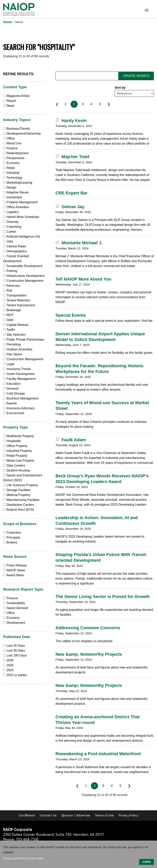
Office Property (15, 446)
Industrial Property (18, 451)
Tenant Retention (17, 300)
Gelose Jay (70, 207)
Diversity (11, 222)
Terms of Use (104, 816)
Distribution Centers (19, 505)
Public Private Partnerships (24, 340)
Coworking (12, 227)
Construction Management (23, 281)
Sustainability (14, 603)
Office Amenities (16, 207)
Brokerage (12, 310)
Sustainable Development (23, 266)
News (9, 106)
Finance (10, 148)
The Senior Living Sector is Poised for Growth (103, 597)
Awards (10, 403)
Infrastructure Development (24, 276)
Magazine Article (16, 96)
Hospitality (12, 441)
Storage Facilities (17, 490)
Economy (11, 163)
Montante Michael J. (79, 243)
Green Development (19, 374)
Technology (13, 178)
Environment (14, 413)
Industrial (11, 173)
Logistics (11, 212)
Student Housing (16, 470)
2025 (10, 665)
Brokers (10, 542)
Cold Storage (14, 393)
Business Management (21, 398)
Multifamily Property (19, 436)
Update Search (136, 76)
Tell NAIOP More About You (83, 279)
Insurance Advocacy (19, 408)
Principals (12, 537)
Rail (8, 290)
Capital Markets (16, 325)
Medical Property (17, 495)
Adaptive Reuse (16, 192)
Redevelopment (16, 153)
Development (14, 623)
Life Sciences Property (21, 485)
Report (10, 101)
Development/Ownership (22, 134)
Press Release (15, 565)
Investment (13, 197)
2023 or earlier (17, 675)
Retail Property (15, 456)
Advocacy (12, 286)
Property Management (20, 202)
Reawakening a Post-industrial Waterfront (98, 754)
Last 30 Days (16, 646)
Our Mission (27, 816)
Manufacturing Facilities (21, 500)
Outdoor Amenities (18, 349)
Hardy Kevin (71, 121)
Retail (9, 168)
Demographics (15, 251)
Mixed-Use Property (19, 461)
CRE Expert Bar (72, 193)
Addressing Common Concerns (88, 628)
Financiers (12, 533)
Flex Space (13, 354)
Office (9, 138)
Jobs (8, 241)
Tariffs (9, 330)
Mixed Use (12, 143)
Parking (10, 271)
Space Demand (16, 608)
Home (8, 22)
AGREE (147, 862)
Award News (14, 575)
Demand (11, 389)
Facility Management (19, 379)
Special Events (71, 315)
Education (12, 384)
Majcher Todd (72, 157)
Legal (9, 364)
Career (10, 232)
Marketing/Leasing (18, 183)
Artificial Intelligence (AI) (22, 237)
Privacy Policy (128, 816)
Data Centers (14, 465)
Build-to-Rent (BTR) (19, 510)
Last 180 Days (16, 655)
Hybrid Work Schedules (21, 217)
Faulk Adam (71, 440)
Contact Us (48, 816)
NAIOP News (14, 570)
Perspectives (14, 158)
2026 (10, 660)
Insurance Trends (17, 369)
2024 (10, 670)
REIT (8, 315)
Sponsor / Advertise (76, 816)
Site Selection (14, 335)
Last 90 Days (16, 651)
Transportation (15, 295)
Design (10, 187)
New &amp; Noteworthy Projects (89, 654)
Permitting (12, 344)
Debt (8, 320)
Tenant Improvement (19, 305)
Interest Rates (15, 246)
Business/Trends (16, 129)
